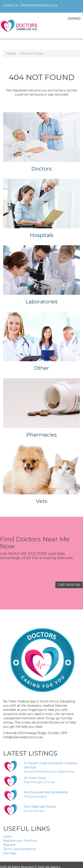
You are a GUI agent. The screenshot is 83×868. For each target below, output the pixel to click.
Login (7, 836)
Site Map (10, 853)
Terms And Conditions (20, 849)
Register (9, 845)
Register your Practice (20, 841)
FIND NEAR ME (69, 585)
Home (11, 54)
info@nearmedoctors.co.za (39, 5)
